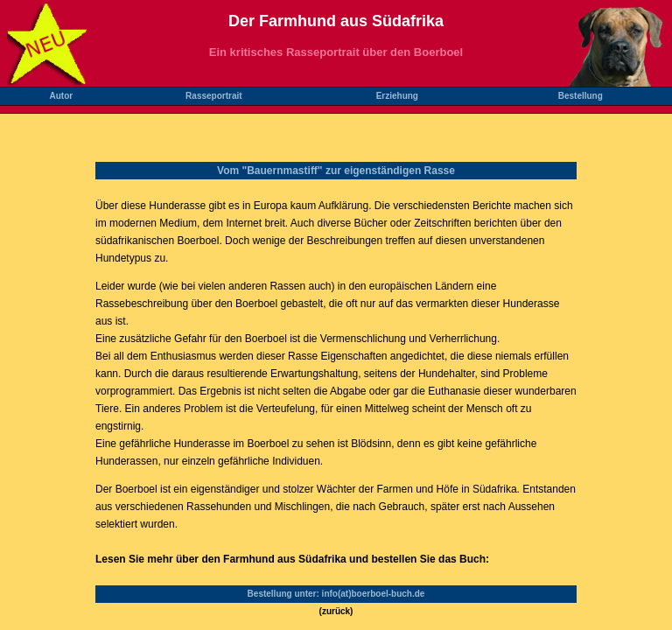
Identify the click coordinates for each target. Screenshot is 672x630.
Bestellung (581, 96)
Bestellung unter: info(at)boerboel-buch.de (336, 594)
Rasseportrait (213, 96)
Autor (61, 96)
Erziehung (397, 96)
